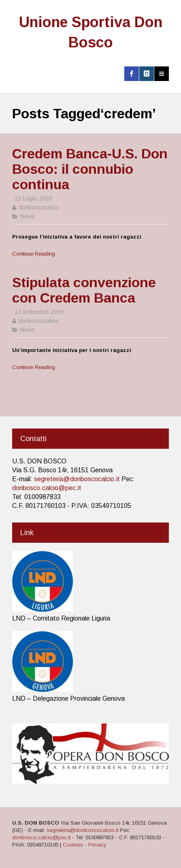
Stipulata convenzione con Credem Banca (84, 290)
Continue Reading (34, 254)
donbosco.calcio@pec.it (47, 488)
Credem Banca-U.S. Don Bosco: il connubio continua (90, 169)
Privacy (97, 845)
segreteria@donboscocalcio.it (77, 479)
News (28, 216)
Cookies (73, 845)
